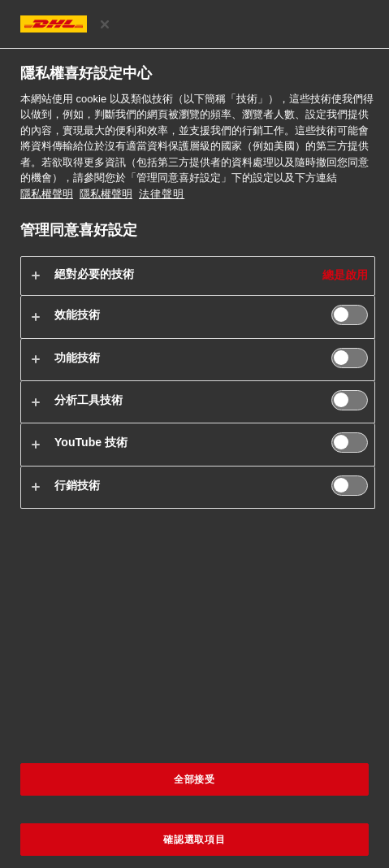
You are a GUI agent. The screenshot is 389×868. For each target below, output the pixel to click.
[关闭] (105, 24)
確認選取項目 (195, 840)
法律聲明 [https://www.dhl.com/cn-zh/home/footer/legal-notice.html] (162, 194)
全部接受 (195, 779)
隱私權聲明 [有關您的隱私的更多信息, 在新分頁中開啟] (47, 194)
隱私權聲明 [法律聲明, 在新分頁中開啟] (106, 194)
